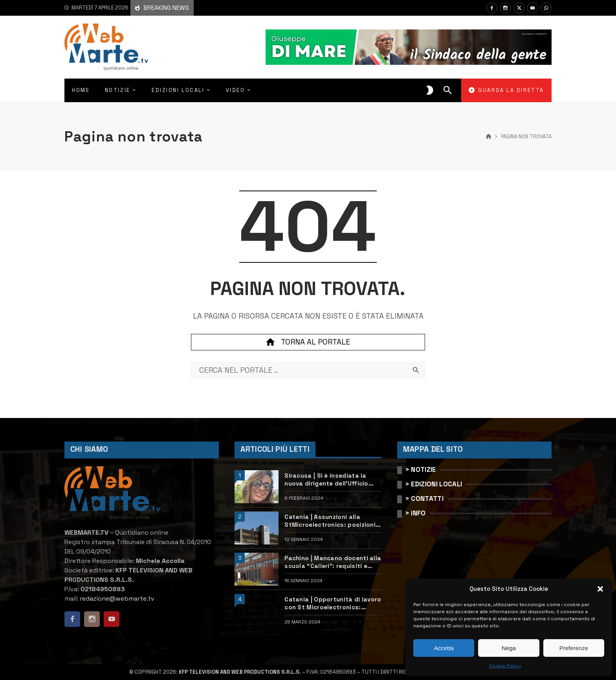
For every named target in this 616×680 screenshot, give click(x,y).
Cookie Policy (505, 666)
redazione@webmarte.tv (117, 598)
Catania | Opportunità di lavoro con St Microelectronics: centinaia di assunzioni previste (333, 603)
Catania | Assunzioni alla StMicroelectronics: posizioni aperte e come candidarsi (330, 521)
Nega (509, 648)
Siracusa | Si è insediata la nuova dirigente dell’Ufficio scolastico (326, 480)
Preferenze (574, 648)
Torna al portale (308, 342)
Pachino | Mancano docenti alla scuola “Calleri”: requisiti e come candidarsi (333, 562)
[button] (600, 589)
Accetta (444, 648)
